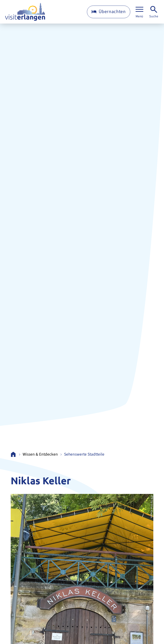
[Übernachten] (109, 12)
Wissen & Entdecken (40, 454)
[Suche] (154, 12)
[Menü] (139, 12)
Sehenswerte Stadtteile (84, 454)
